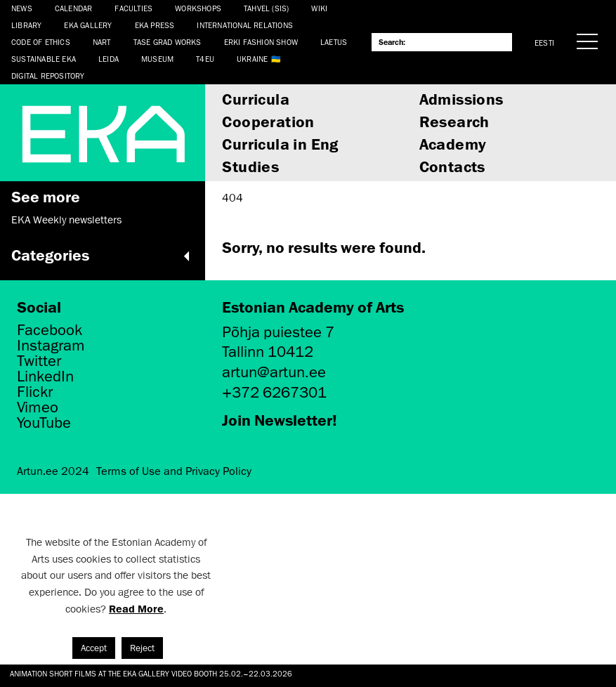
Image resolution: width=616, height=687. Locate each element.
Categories (103, 255)
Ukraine (252, 59)
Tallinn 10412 (268, 352)
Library (26, 25)
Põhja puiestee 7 (278, 332)
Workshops (198, 8)
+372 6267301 (274, 392)
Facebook (50, 330)
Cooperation (268, 121)
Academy (453, 144)
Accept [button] (94, 648)
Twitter (39, 361)
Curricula (256, 99)
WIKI (319, 8)
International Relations (245, 25)
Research (454, 121)
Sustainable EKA (44, 59)
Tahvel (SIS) (266, 8)
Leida (109, 59)
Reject (142, 648)
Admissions (461, 99)
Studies (250, 166)
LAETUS (334, 42)
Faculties (133, 8)
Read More (136, 609)
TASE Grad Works (168, 42)
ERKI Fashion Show (261, 42)
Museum (157, 59)
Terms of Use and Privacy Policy (174, 471)
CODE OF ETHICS (41, 42)
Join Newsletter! (280, 420)
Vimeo (38, 407)
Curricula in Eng (280, 144)
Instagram (51, 346)
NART (102, 42)
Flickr (35, 392)
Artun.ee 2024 (53, 471)
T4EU (205, 59)
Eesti (544, 42)
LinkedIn (45, 377)
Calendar (74, 8)
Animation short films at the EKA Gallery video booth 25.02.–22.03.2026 (151, 673)
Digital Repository (48, 76)
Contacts (452, 166)
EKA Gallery (88, 25)
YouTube (44, 423)
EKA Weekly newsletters (66, 220)
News (22, 8)
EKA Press (155, 25)
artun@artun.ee (274, 372)
